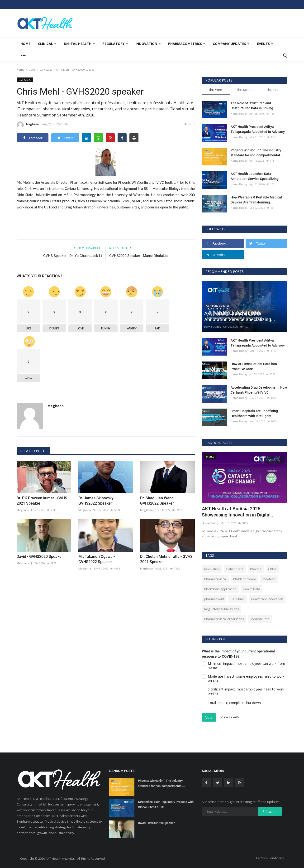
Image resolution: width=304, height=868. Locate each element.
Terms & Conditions (270, 858)
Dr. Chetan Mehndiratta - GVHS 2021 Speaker (166, 559)
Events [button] (265, 44)
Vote (209, 717)
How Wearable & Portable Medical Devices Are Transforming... (256, 200)
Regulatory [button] (115, 44)
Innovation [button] (148, 44)
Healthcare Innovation (267, 599)
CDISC (272, 569)
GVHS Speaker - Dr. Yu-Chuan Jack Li (73, 256)
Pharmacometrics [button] (187, 44)
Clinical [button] (47, 44)
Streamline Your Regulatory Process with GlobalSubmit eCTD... (166, 804)
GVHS (32, 70)
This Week (216, 90)
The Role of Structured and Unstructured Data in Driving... (253, 106)
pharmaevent (214, 599)
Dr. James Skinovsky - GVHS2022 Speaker (97, 501)
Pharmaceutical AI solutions (224, 619)
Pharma (256, 569)
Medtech (269, 579)
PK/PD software (245, 579)
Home (25, 44)
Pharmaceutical (215, 579)
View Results (230, 717)
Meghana (28, 125)
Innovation (212, 569)
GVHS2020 (46, 70)
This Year (273, 90)
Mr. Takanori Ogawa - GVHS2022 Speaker (97, 559)
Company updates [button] (231, 44)
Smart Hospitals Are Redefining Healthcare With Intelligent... (254, 413)
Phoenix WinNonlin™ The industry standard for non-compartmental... (257, 153)
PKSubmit (237, 599)
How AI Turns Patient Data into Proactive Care (254, 366)
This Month (245, 90)
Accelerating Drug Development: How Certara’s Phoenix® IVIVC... (259, 390)
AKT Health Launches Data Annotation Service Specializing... (256, 176)
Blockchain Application (220, 589)
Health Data (252, 589)
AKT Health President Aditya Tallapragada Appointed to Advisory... (259, 129)
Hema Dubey (239, 113)
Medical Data (260, 619)
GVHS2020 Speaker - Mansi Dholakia (138, 256)
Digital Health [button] (79, 44)
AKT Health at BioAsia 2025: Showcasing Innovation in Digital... (238, 512)
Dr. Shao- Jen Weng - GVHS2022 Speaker (158, 501)
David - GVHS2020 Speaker (40, 557)
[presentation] (270, 460)
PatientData (235, 569)
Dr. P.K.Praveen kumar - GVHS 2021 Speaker (42, 501)
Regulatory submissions (222, 609)
